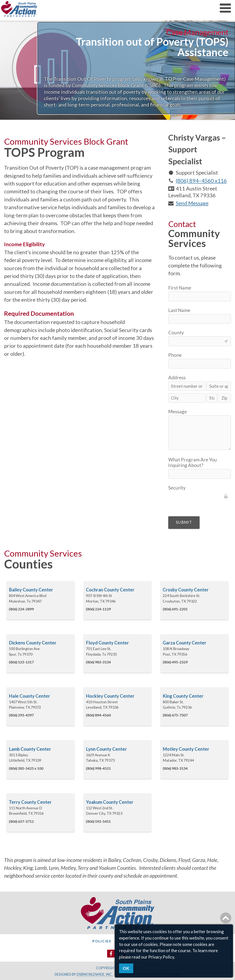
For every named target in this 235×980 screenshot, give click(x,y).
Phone (175, 355)
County (176, 333)
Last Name (179, 310)
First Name (180, 288)
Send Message (192, 203)
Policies (102, 941)
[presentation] (200, 500)
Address (177, 378)
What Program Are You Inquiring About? (193, 463)
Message (178, 412)
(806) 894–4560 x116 (201, 181)
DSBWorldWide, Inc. (95, 974)
